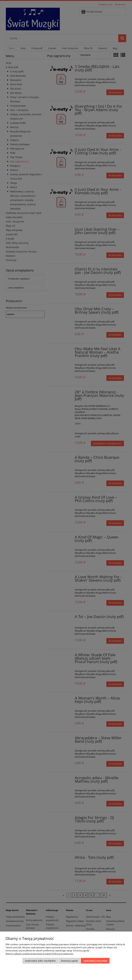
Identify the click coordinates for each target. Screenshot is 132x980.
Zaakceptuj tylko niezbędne (40, 961)
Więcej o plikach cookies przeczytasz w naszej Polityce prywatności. (40, 954)
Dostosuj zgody (69, 961)
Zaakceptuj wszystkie (95, 961)
